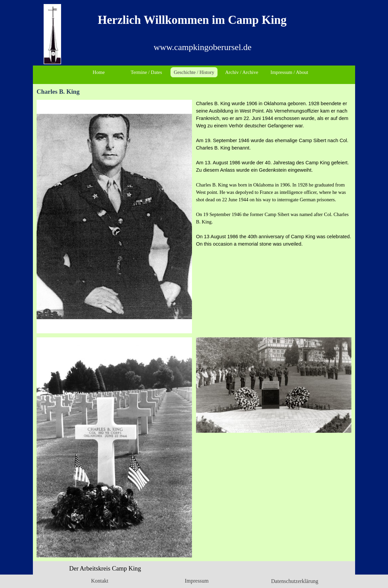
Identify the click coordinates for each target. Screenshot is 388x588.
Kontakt (100, 581)
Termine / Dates (146, 72)
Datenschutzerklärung (295, 581)
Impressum (197, 581)
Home (99, 72)
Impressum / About (289, 72)
